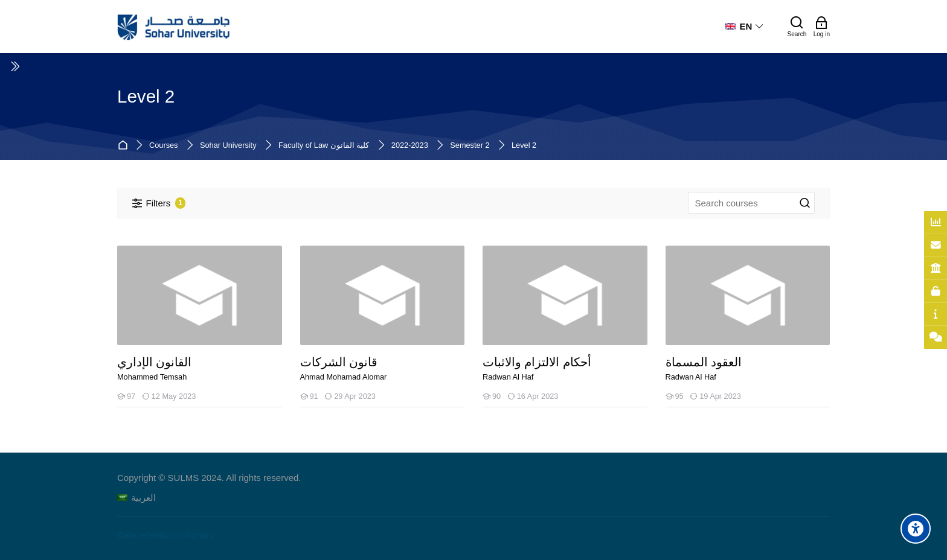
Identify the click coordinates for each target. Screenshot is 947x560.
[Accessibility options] (916, 529)
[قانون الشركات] (300, 407)
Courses (163, 146)
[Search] (797, 27)
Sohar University (228, 146)
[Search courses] (805, 203)
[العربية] (136, 498)
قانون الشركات (339, 362)
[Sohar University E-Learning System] (174, 27)
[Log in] (822, 27)
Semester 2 (470, 146)
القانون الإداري (154, 362)
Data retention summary (165, 535)
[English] (745, 27)
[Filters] (159, 203)
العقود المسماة (704, 362)
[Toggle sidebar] (14, 66)
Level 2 (524, 146)
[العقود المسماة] (665, 407)
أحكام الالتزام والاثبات (537, 362)
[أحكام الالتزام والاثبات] (482, 407)
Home (125, 146)
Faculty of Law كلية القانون (324, 146)
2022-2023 (410, 146)
